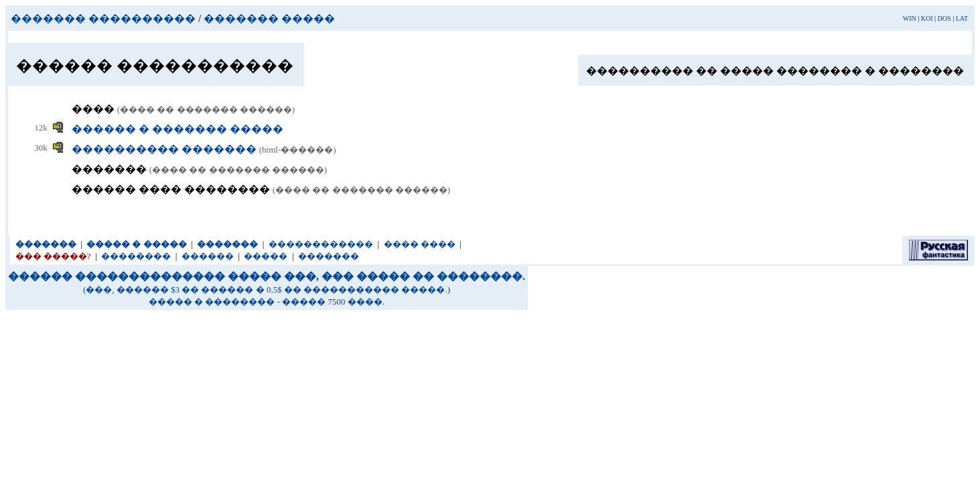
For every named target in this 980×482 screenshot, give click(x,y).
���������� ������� (165, 149)
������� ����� (269, 18)
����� (266, 256)
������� (329, 256)
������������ (321, 244)
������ (208, 256)
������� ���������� (103, 18)
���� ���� (420, 244)
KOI (927, 18)
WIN (910, 18)
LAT (962, 18)
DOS (944, 18)
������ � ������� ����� (178, 129)
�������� (136, 256)
